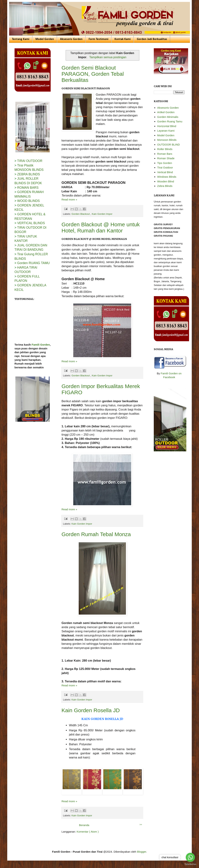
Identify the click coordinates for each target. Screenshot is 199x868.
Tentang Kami (21, 39)
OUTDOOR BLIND (169, 145)
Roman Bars (165, 154)
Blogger (142, 852)
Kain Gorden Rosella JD (91, 710)
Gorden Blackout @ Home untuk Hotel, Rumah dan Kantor (101, 227)
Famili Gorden (41, 347)
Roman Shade (166, 158)
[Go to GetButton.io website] (190, 864)
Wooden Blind (166, 181)
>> (141, 825)
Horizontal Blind (167, 126)
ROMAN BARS (28, 188)
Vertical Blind (165, 172)
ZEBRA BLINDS (29, 174)
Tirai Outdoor (165, 167)
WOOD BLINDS (28, 201)
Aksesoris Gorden (71, 39)
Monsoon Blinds (167, 140)
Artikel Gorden (166, 112)
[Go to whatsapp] (190, 857)
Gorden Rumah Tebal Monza (96, 534)
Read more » (69, 199)
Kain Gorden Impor (102, 214)
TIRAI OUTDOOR (30, 161)
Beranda (84, 825)
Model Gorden (45, 39)
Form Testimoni (99, 39)
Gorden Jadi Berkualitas (152, 39)
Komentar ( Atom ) (88, 832)
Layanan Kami (166, 131)
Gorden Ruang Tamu (170, 121)
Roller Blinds (165, 149)
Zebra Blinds (165, 186)
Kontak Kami (123, 39)
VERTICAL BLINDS (31, 223)
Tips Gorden (165, 163)
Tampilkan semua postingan (108, 57)
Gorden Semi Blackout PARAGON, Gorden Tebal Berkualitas (93, 74)
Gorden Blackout (81, 214)
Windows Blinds (167, 177)
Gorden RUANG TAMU (33, 263)
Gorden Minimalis (168, 117)
